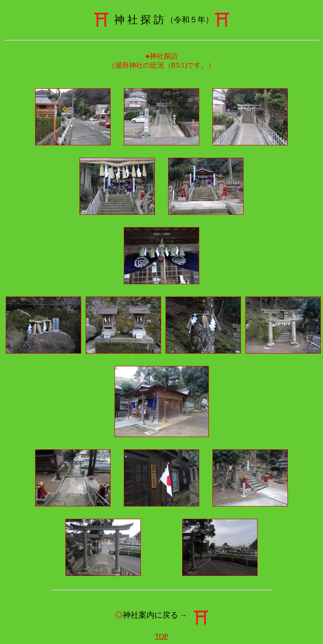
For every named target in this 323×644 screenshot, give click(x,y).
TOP (161, 636)
